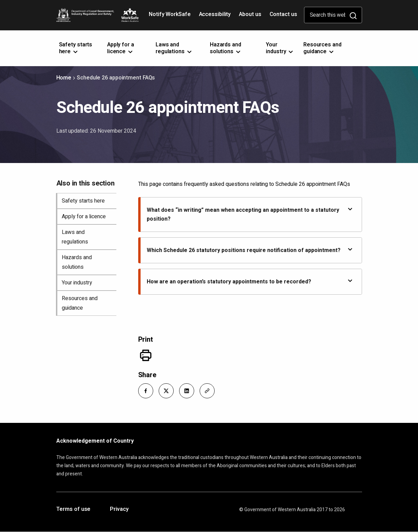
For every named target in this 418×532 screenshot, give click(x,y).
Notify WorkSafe (170, 14)
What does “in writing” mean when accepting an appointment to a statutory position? (250, 214)
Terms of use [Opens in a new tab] (74, 509)
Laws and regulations (75, 237)
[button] (146, 391)
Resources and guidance (80, 303)
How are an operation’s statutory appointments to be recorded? (250, 282)
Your (280, 48)
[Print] (146, 355)
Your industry (77, 283)
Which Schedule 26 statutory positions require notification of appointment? (250, 250)
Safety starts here (83, 201)
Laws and (174, 48)
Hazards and (226, 48)
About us (250, 14)
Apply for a (121, 48)
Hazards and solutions (77, 262)
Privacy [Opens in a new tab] (119, 509)
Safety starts (76, 48)
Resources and (322, 48)
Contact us (283, 14)
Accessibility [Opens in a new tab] (216, 17)
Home (64, 78)
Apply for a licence (84, 217)
